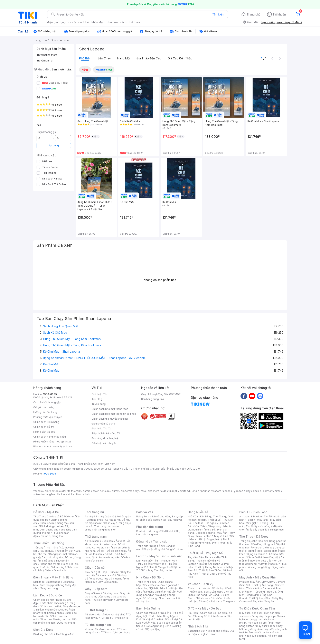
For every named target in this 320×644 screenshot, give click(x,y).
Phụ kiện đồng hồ (153, 549)
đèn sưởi (257, 613)
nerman (206, 491)
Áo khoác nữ (112, 520)
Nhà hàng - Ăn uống (207, 595)
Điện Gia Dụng (43, 630)
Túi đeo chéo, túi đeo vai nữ (101, 614)
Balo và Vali (145, 512)
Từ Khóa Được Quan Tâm (257, 608)
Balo (139, 516)
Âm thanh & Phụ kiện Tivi (254, 516)
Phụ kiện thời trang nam (158, 533)
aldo (164, 491)
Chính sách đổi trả (44, 427)
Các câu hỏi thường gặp (47, 402)
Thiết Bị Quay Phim (260, 598)
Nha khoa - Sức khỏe (210, 598)
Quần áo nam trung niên (106, 557)
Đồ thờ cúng (150, 598)
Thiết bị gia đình (65, 634)
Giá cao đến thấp (180, 58)
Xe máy (199, 616)
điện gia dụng (56, 22)
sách (123, 22)
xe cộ (72, 22)
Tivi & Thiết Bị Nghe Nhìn (209, 541)
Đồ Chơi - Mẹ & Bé (46, 512)
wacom (217, 491)
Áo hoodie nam (101, 548)
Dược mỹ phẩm (66, 623)
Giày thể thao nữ (269, 564)
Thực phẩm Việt (64, 551)
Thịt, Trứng (52, 548)
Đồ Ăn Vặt (149, 623)
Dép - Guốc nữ (111, 572)
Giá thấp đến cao (149, 58)
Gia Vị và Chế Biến (154, 619)
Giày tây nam (110, 593)
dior (47, 491)
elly (137, 491)
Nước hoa (47, 619)
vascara (38, 491)
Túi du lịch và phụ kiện (157, 516)
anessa (228, 491)
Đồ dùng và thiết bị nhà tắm (160, 592)
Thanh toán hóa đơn (200, 588)
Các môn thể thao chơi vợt (262, 559)
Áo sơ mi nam (108, 544)
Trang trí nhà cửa (146, 582)
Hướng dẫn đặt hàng (45, 412)
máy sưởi (245, 613)
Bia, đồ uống (46, 561)
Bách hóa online (205, 533)
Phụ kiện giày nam (103, 600)
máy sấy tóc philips (265, 616)
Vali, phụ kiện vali (172, 520)
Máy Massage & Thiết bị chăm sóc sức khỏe (57, 608)
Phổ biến (85, 58)
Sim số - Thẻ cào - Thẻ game (218, 601)
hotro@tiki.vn (64, 442)
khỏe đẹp (98, 22)
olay (248, 491)
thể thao (134, 22)
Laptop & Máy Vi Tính (215, 536)
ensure (106, 491)
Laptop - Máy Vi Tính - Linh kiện (159, 556)
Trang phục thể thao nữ (253, 541)
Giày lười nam (93, 593)
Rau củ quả (46, 551)
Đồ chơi (70, 516)
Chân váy (110, 523)
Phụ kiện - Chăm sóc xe (202, 613)
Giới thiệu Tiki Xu (101, 428)
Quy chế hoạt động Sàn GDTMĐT (161, 394)
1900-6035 (50, 394)
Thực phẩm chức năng (53, 603)
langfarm (51, 494)
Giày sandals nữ (105, 575)
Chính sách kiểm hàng (46, 422)
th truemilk (74, 491)
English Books (208, 634)
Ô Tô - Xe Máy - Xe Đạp (205, 608)
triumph (173, 491)
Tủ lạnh (251, 520)
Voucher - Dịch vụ (200, 584)
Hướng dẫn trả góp (44, 432)
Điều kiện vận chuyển (104, 443)
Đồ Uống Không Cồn (157, 626)
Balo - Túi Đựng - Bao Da (261, 592)
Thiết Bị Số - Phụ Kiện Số (205, 553)
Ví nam (89, 629)
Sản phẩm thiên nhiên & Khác (54, 611)
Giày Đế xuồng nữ (108, 582)
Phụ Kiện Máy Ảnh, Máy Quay (256, 582)
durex (115, 491)
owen (96, 491)
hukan (62, 494)
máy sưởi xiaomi (266, 626)
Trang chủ (253, 14)
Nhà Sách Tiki (198, 626)
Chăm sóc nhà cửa (55, 570)
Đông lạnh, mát (58, 554)
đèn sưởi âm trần (256, 636)
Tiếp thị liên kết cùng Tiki (106, 433)
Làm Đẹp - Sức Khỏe (48, 595)
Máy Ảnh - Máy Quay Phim (258, 577)
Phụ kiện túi (122, 618)
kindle (196, 491)
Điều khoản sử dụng (103, 424)
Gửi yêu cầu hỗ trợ (44, 407)
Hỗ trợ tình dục (63, 619)
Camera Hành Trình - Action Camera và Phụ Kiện (262, 588)
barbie (87, 491)
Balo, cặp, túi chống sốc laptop (160, 518)
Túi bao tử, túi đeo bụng (116, 632)
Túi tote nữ (107, 618)
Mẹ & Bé (210, 530)
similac (257, 491)
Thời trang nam (96, 536)
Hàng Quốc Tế (198, 512)
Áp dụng (54, 145)
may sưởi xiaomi (257, 623)
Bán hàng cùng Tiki (153, 399)
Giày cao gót (92, 572)
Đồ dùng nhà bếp (43, 634)
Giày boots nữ (98, 579)
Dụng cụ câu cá (256, 554)
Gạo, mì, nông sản (52, 557)
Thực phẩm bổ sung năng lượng (263, 565)
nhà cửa (112, 22)
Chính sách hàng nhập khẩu (50, 437)
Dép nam (103, 597)
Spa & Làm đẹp (213, 592)
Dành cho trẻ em (51, 564)
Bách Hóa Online (148, 608)
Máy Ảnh (270, 601)
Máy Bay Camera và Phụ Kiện (261, 600)
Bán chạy (104, 58)
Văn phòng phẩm (218, 631)
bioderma (127, 491)
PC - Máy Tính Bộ (153, 570)
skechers (154, 491)
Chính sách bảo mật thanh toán (110, 409)
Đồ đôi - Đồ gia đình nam (111, 551)
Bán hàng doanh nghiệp (106, 438)
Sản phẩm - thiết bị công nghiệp (211, 538)
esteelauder (59, 491)
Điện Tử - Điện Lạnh (253, 512)
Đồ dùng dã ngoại (263, 544)
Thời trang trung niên (104, 530)
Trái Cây (38, 548)
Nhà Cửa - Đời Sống (150, 577)
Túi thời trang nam (98, 625)
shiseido (39, 494)
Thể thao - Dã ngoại (205, 523)
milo (143, 491)
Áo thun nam (92, 541)
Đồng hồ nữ (157, 546)
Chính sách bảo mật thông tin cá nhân (114, 414)
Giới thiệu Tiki (100, 394)
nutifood (185, 491)
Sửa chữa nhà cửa (153, 585)
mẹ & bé (84, 22)
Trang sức (142, 546)
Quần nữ (110, 516)
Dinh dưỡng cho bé (51, 526)
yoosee (239, 491)
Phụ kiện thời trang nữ (149, 531)
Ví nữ (122, 614)
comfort (268, 491)
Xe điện (222, 613)
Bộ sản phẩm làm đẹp (55, 621)
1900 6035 (50, 474)
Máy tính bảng (49, 588)
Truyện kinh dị (45, 61)
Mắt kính (168, 531)
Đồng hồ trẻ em (175, 549)
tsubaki (86, 494)
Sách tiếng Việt (197, 631)
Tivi (248, 526)
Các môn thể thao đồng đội (263, 557)
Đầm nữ (98, 516)
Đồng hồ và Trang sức (152, 541)
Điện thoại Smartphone (47, 582)
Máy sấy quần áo (257, 530)
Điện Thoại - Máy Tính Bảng (53, 577)
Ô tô (208, 616)
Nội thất (153, 588)
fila (78, 494)
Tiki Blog (97, 399)
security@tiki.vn (62, 446)
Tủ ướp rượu (277, 530)
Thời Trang (219, 516)
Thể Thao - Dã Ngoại (254, 536)
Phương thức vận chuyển (48, 417)
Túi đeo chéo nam (106, 629)
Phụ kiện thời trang (150, 527)
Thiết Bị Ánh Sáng (262, 585)
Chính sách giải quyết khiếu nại (110, 419)
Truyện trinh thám (47, 55)
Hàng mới (124, 58)
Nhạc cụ (164, 598)
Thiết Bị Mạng (157, 567)
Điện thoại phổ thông (52, 585)
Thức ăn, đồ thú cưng (52, 567)
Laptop (169, 570)
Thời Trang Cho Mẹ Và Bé (48, 516)
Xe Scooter (219, 616)
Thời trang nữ (94, 512)
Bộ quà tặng (153, 629)
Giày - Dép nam (96, 589)
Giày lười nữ (115, 579)
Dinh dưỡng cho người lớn (55, 530)
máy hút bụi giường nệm (261, 628)
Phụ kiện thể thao (262, 548)
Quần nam (108, 541)
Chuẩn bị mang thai (52, 536)
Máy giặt (251, 523)
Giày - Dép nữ (95, 568)
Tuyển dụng (99, 404)
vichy (71, 494)
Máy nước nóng (261, 526)
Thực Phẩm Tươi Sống (49, 543)
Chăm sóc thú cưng (148, 613)
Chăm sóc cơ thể (51, 606)
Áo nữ (88, 516)
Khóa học (219, 588)
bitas (278, 491)
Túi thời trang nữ (97, 610)
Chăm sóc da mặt (44, 600)
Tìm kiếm (218, 14)
